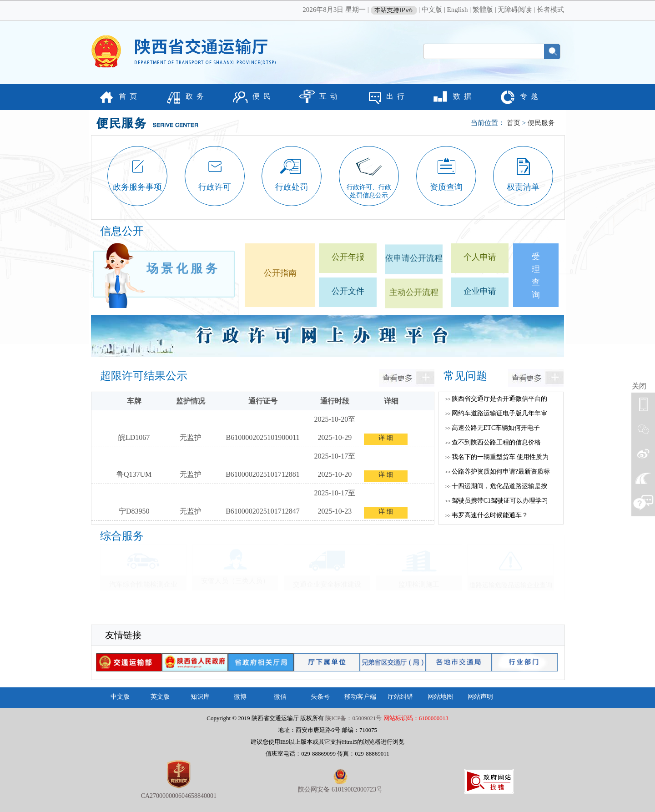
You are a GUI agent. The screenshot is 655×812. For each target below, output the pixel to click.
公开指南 (280, 273)
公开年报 (348, 257)
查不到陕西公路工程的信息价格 (493, 442)
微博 (240, 697)
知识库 (200, 697)
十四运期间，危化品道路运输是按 (496, 486)
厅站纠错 (400, 697)
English (458, 10)
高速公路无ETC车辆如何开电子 (493, 428)
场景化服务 (183, 265)
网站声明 (480, 697)
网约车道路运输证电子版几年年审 (496, 413)
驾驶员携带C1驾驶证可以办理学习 (497, 501)
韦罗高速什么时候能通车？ (487, 515)
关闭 (639, 386)
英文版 (160, 697)
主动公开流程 (414, 299)
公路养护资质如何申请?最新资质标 (498, 472)
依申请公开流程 (414, 265)
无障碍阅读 (515, 10)
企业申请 (480, 291)
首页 (514, 123)
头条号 (320, 697)
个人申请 (480, 257)
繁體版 (483, 10)
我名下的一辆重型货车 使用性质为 (497, 457)
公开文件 (348, 291)
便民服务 (541, 123)
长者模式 (550, 10)
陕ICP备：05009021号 (353, 718)
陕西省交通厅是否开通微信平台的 (496, 399)
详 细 (386, 438)
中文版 (432, 10)
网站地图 (440, 697)
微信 (280, 697)
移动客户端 (360, 697)
